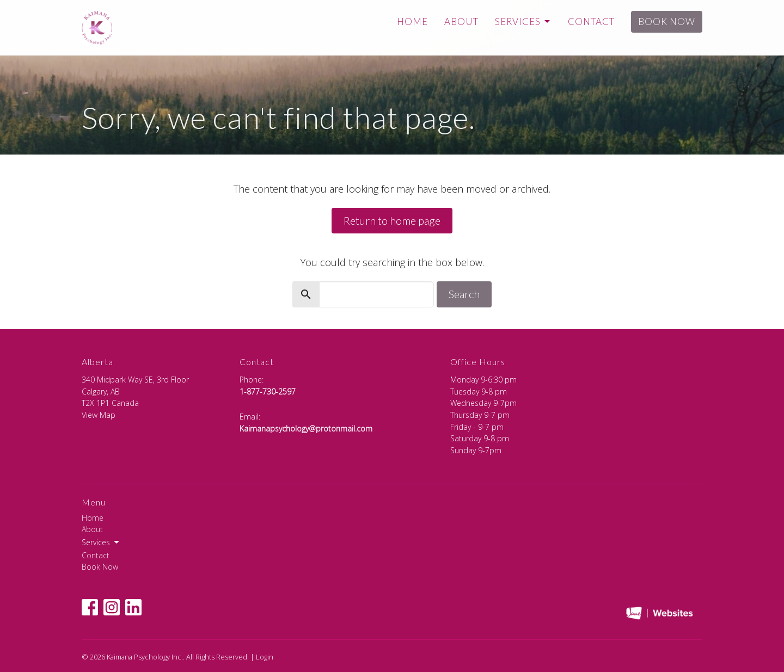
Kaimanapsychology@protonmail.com (306, 429)
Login (265, 657)
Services (523, 21)
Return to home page (392, 220)
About (461, 21)
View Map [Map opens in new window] (99, 415)
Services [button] (101, 542)
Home (412, 21)
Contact (591, 21)
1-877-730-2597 (268, 392)
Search (464, 294)
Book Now (667, 21)
